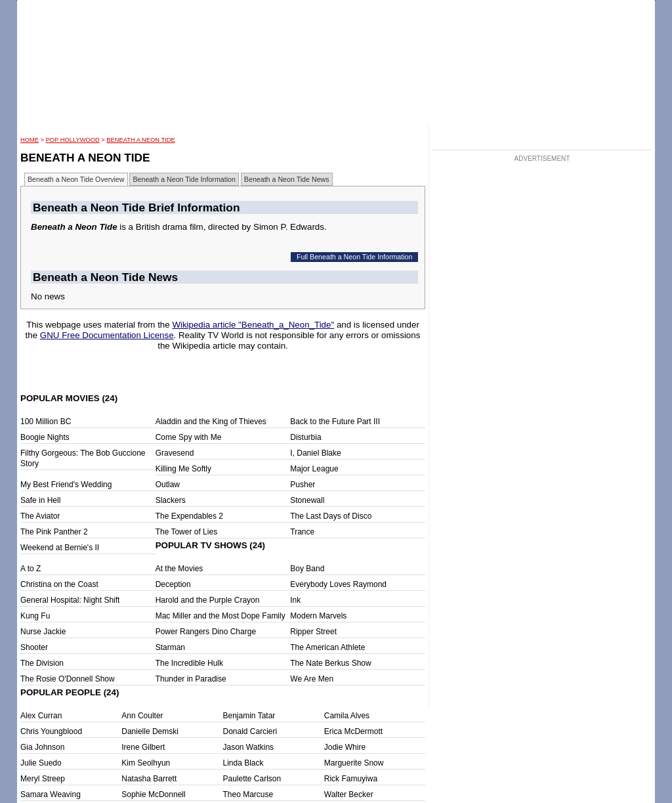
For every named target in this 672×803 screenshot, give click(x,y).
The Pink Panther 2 (54, 532)
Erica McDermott (353, 731)
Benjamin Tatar (249, 716)
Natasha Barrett (149, 779)
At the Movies (179, 569)
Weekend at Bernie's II (60, 548)
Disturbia (305, 437)
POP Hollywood (73, 140)
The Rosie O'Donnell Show (68, 679)
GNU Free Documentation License (107, 335)
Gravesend (175, 453)
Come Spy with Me (189, 437)
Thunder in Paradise (191, 679)
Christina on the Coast (59, 584)
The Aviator (40, 516)
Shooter (34, 647)
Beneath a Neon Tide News (287, 179)
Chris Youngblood (51, 731)
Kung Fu (35, 616)
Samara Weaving (51, 794)
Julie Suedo (41, 763)
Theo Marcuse (248, 794)
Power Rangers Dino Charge (206, 632)
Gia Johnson (42, 747)
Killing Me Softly (183, 469)
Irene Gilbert (143, 747)
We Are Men (312, 679)
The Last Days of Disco (331, 516)
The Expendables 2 (189, 516)
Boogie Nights (45, 437)
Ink (295, 600)
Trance (302, 532)
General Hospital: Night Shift (70, 600)
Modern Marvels (318, 616)
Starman (170, 647)
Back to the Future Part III (335, 422)
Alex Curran (41, 716)
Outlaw (168, 485)
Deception (173, 584)
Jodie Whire (345, 747)
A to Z (31, 569)
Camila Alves (347, 716)
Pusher (303, 485)
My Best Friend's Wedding (66, 485)
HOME (30, 140)
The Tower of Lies (187, 532)
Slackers (171, 500)
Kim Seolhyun (146, 763)
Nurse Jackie (43, 632)
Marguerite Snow (354, 763)
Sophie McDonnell (153, 794)
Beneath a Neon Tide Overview (76, 179)
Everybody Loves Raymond (338, 584)
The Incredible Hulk (189, 663)
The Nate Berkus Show (330, 663)
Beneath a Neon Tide (140, 140)
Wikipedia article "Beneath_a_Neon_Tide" (253, 325)
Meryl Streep (43, 779)
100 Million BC (46, 422)
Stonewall (307, 500)
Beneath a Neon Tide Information (184, 179)
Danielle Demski (150, 731)
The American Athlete (327, 647)
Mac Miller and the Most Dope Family (220, 616)
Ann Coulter (142, 716)
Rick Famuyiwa (351, 779)
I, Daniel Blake (315, 453)
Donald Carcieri (250, 731)
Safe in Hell (40, 500)
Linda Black (243, 763)
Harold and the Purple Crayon (208, 600)
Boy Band (307, 569)
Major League (314, 469)
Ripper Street (313, 632)
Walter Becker (349, 794)
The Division (42, 663)
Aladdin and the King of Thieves (211, 422)
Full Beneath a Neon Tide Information (355, 257)
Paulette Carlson (252, 779)
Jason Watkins (249, 747)
